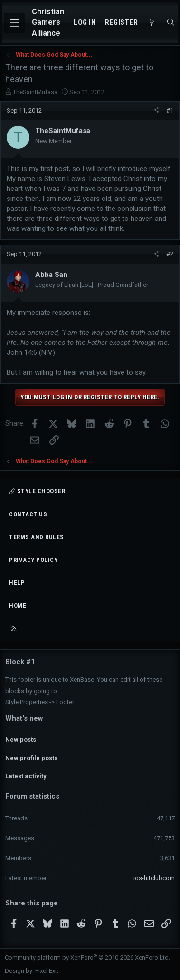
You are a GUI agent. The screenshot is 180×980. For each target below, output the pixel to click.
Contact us (28, 514)
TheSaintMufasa (35, 92)
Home (18, 605)
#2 (170, 254)
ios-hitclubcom (154, 878)
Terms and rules (37, 537)
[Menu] (14, 23)
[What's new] (152, 23)
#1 (170, 110)
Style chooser (37, 491)
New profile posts (31, 758)
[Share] (156, 111)
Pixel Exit (47, 971)
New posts (21, 739)
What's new (24, 718)
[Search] (171, 23)
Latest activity (26, 776)
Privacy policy (33, 560)
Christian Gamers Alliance (48, 22)
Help (17, 583)
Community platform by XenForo (87, 957)
